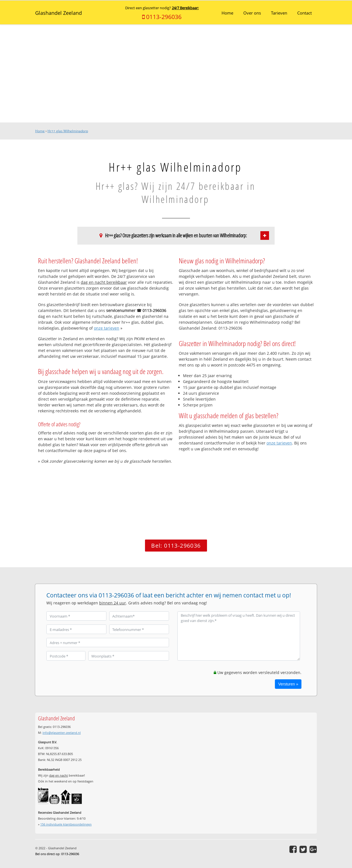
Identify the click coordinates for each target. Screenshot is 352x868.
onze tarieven (107, 328)
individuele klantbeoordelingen (66, 824)
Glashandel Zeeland (59, 13)
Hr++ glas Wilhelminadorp (68, 131)
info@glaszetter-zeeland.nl (62, 733)
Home (40, 131)
